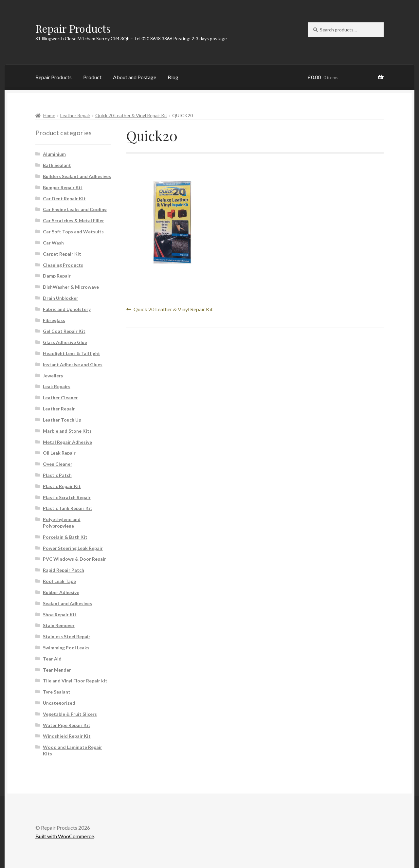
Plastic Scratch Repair (67, 497)
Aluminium (54, 154)
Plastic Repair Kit (62, 486)
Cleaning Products (63, 265)
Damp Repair (57, 276)
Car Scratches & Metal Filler (73, 220)
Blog (173, 77)
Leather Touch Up (62, 420)
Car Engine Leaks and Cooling (75, 209)
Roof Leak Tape (59, 581)
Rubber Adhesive (61, 592)
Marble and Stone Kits (67, 431)
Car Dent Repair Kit (64, 199)
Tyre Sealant (57, 692)
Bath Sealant (57, 165)
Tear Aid (52, 659)
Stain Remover (59, 625)
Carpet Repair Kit (62, 254)
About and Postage (135, 77)
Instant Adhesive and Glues (73, 364)
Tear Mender (57, 670)
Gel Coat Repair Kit (64, 331)
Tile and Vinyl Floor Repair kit (75, 681)
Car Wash (53, 243)
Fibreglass (54, 320)
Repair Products (73, 28)
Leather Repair (75, 115)
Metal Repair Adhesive (67, 442)
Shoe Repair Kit (60, 615)
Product (92, 77)
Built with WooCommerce (65, 836)
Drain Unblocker (61, 298)
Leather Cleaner (60, 398)
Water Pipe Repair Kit (67, 725)
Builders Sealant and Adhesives (77, 176)
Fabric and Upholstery (67, 309)
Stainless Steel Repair (67, 636)
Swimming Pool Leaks (66, 648)
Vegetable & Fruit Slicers (70, 714)
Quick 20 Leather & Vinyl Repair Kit (131, 115)
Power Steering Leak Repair (73, 548)
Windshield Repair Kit (67, 736)
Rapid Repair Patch (64, 570)
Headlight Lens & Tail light (72, 353)
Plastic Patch (57, 475)
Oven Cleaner (58, 464)
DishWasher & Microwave (71, 287)
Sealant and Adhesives (67, 603)
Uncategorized (59, 703)
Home (49, 115)
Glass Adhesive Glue (65, 342)
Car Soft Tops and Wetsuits (73, 232)
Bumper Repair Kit (63, 187)
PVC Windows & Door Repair (74, 559)
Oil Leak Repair (59, 453)
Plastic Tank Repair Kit (68, 508)
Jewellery (53, 376)
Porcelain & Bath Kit (65, 537)
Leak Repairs (57, 386)
